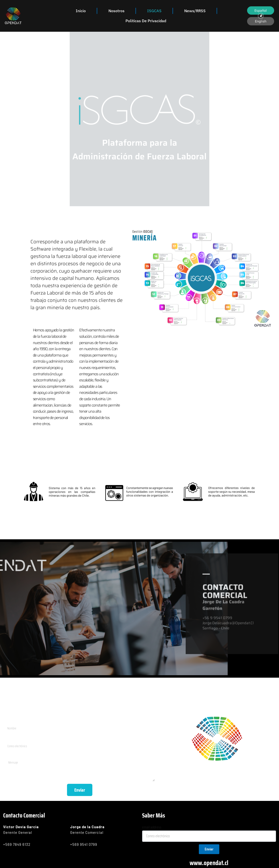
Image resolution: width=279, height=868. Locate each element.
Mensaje (12, 756)
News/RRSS (195, 11)
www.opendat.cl (209, 862)
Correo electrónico (19, 739)
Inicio (81, 11)
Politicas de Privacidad (146, 21)
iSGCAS (154, 11)
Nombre (11, 721)
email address (152, 826)
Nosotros (116, 11)
